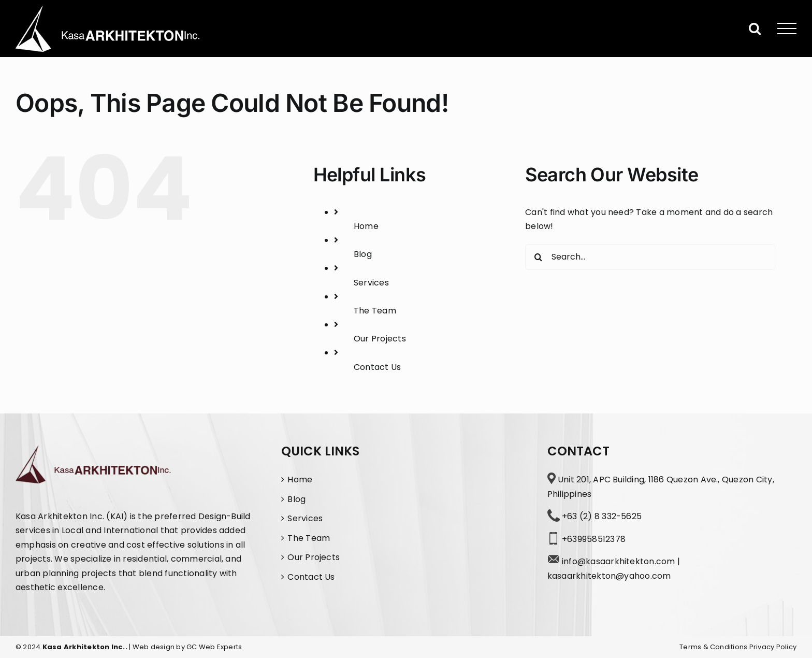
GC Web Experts (214, 647)
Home (366, 226)
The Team (375, 311)
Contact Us (377, 367)
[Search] (538, 257)
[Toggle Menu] (787, 29)
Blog (363, 254)
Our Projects (380, 339)
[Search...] (650, 257)
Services (371, 283)
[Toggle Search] (755, 28)
